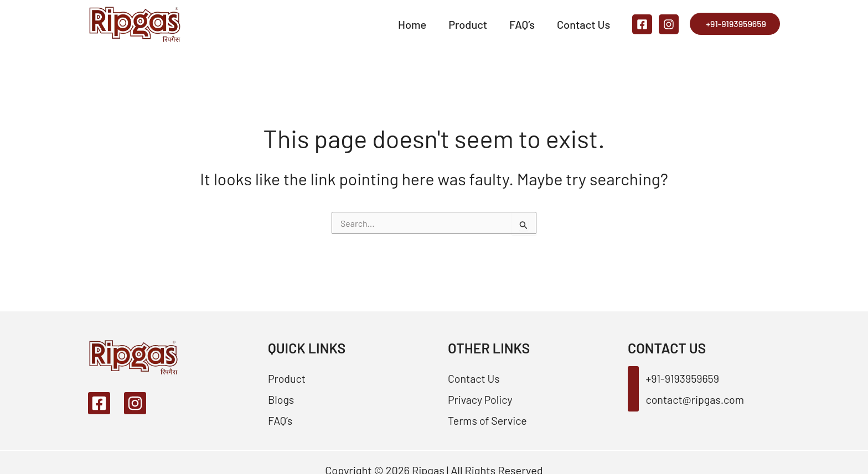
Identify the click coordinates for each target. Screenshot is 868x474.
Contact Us (583, 24)
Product (468, 24)
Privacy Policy (481, 399)
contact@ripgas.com (687, 399)
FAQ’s (522, 24)
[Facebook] (642, 24)
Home (412, 24)
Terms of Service (488, 420)
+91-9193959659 (736, 24)
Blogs (281, 399)
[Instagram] (669, 24)
